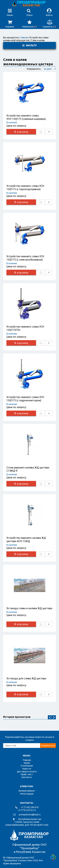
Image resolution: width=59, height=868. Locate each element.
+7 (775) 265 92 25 (27, 810)
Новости (27, 769)
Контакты (27, 777)
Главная (24, 38)
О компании (27, 766)
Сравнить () (49, 24)
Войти (49, 12)
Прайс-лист (27, 774)
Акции (27, 763)
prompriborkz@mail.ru (30, 815)
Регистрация (27, 794)
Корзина (10, 24)
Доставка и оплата (27, 772)
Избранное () (29, 24)
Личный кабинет (27, 791)
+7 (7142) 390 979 (30, 807)
